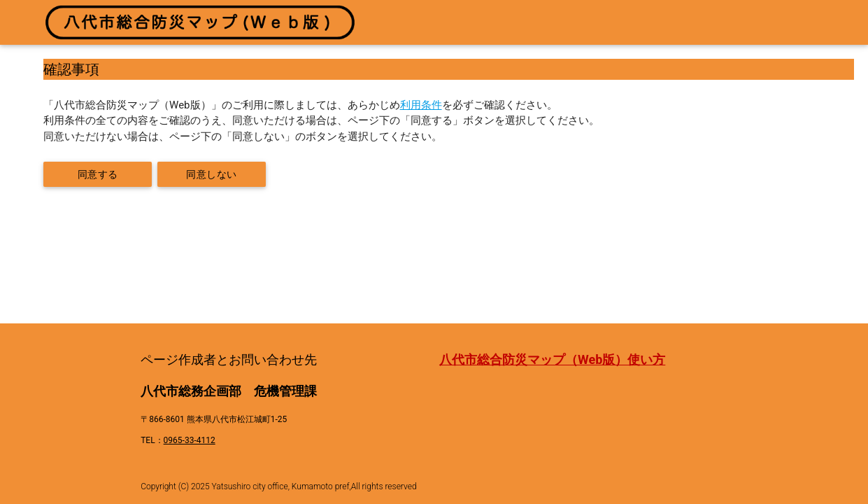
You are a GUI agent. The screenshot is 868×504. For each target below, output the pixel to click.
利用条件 (421, 105)
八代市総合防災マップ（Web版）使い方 (552, 359)
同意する (98, 174)
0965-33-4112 (190, 440)
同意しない (212, 174)
